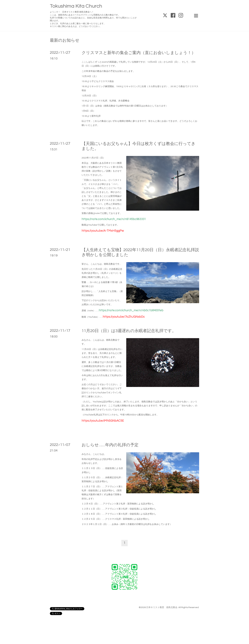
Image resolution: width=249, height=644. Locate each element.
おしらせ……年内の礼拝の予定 (110, 445)
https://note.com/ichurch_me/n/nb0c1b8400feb (131, 310)
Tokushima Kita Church (76, 6)
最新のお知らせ (65, 40)
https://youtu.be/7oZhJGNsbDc (124, 317)
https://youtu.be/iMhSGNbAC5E (103, 421)
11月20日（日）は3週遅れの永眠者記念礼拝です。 (129, 331)
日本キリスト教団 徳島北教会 (162, 607)
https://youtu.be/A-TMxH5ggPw (103, 231)
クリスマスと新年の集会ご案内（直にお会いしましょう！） (139, 53)
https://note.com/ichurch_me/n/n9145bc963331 (114, 219)
